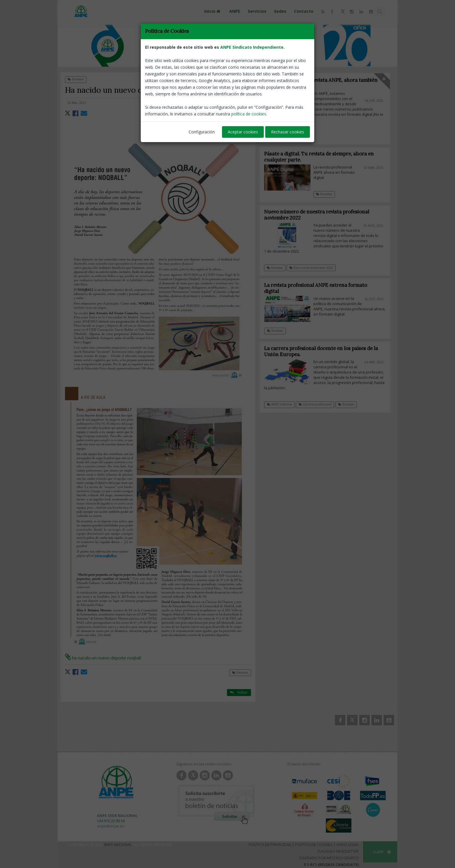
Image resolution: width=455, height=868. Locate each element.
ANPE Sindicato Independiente (252, 47)
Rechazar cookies (288, 132)
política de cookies (249, 114)
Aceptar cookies (243, 132)
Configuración (202, 132)
